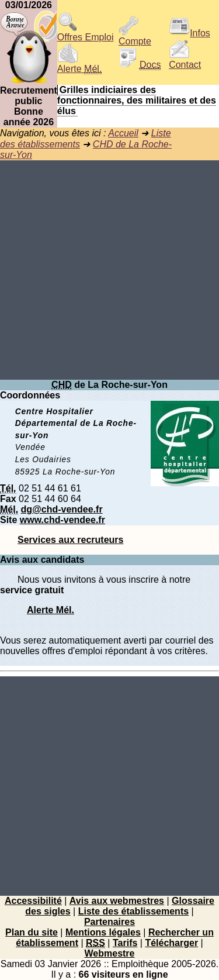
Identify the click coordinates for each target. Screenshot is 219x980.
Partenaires (109, 922)
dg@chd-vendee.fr (62, 509)
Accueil (123, 133)
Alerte (79, 65)
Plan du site (32, 932)
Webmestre (110, 953)
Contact (185, 61)
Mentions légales (103, 932)
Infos (190, 33)
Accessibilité (33, 901)
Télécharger (171, 943)
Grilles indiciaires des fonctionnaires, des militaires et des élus (137, 100)
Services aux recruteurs (70, 540)
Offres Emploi (86, 33)
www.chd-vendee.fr (62, 520)
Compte (135, 37)
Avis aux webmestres (117, 901)
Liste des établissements (133, 911)
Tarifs (125, 943)
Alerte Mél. (51, 610)
